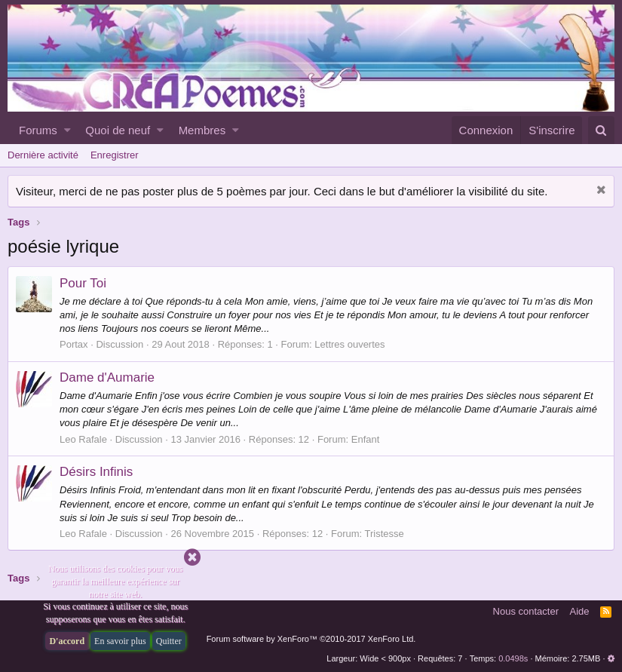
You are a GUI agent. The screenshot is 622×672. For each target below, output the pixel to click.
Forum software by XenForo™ (311, 639)
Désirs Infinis (96, 472)
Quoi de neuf (118, 130)
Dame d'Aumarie (107, 377)
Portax (74, 344)
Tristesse (385, 534)
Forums (38, 130)
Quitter (169, 641)
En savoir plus (120, 641)
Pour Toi (83, 283)
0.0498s (513, 658)
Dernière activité (43, 155)
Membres (202, 130)
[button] (67, 130)
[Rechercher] (601, 130)
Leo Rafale (83, 439)
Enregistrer (115, 155)
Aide (580, 611)
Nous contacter (526, 611)
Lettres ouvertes (349, 344)
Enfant (366, 439)
